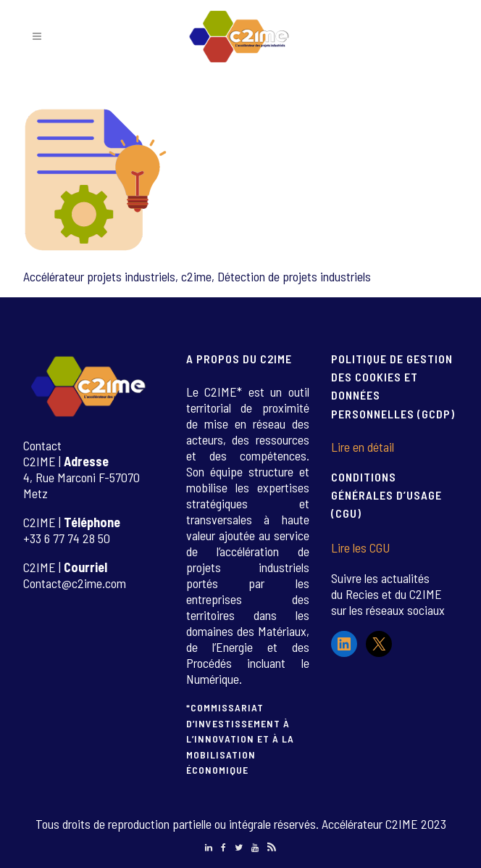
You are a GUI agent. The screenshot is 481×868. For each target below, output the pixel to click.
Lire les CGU (360, 547)
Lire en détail (363, 447)
